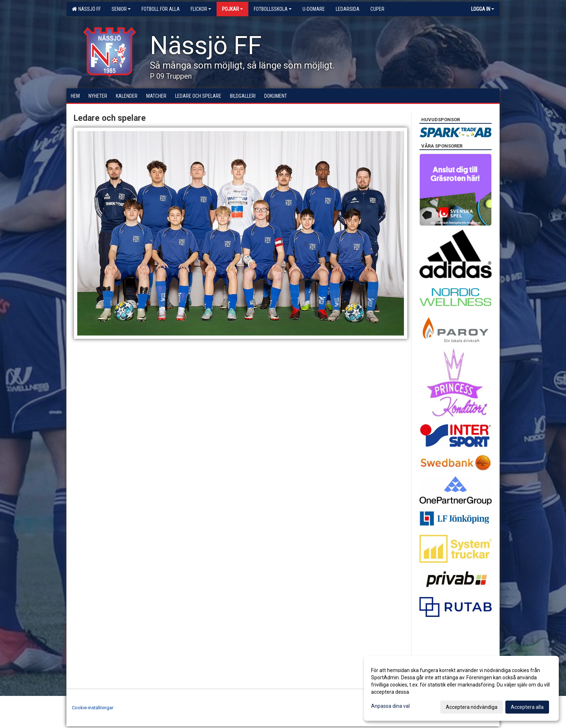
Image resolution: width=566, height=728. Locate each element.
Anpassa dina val (390, 706)
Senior (121, 9)
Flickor (201, 9)
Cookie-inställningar (93, 708)
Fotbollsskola (273, 9)
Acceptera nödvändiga (472, 707)
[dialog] (461, 688)
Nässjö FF (86, 9)
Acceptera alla (527, 707)
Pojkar (232, 9)
